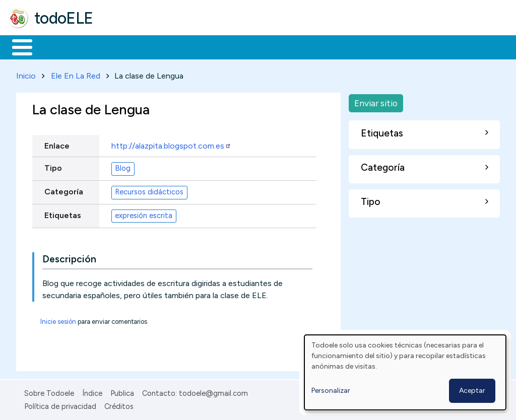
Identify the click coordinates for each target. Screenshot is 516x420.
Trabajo (182, 46)
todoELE (64, 18)
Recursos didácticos (149, 190)
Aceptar (472, 391)
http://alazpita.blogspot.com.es (171, 144)
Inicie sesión (58, 320)
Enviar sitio (376, 101)
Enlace (57, 144)
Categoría (64, 190)
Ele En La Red (76, 74)
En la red (238, 46)
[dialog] (405, 372)
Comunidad (369, 46)
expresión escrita (144, 214)
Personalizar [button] (331, 391)
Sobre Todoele (49, 391)
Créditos (119, 405)
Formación (121, 46)
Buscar (414, 46)
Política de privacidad (60, 405)
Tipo (53, 166)
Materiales (56, 46)
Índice (92, 391)
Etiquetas (63, 213)
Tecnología (301, 46)
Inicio (17, 46)
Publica (122, 391)
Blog (123, 167)
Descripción (69, 257)
